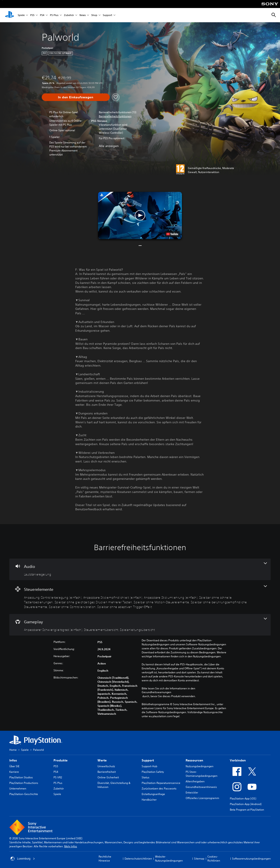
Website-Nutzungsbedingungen (169, 859)
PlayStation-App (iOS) (243, 798)
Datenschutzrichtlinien (138, 859)
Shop (94, 15)
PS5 (32, 15)
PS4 (42, 15)
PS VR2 (58, 777)
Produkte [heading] (61, 760)
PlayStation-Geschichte (24, 794)
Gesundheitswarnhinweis (201, 787)
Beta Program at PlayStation (247, 810)
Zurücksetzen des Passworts (159, 788)
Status (146, 777)
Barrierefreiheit (107, 772)
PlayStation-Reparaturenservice (161, 783)
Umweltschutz (106, 766)
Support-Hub (149, 766)
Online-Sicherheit (108, 777)
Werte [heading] (102, 760)
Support (107, 15)
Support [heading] (148, 760)
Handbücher (149, 800)
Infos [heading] (13, 760)
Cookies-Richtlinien (214, 859)
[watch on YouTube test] (172, 234)
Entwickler (192, 792)
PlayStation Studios (21, 777)
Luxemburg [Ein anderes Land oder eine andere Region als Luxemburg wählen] (23, 859)
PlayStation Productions (24, 783)
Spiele (21, 15)
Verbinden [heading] (238, 760)
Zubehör (69, 15)
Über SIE (14, 766)
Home (13, 750)
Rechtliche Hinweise (105, 859)
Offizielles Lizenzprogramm (202, 798)
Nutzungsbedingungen (200, 766)
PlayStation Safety (153, 772)
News (83, 15)
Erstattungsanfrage (153, 794)
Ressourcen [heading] (194, 760)
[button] (115, 116)
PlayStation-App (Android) (246, 804)
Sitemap (199, 859)
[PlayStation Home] (10, 15)
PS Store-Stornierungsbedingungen (202, 774)
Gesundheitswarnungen (156, 692)
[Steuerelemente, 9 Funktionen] (140, 597)
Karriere (14, 772)
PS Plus (54, 15)
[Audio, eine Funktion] (140, 569)
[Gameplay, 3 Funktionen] (140, 625)
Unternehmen (18, 788)
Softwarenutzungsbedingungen (251, 859)
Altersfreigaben (195, 781)
